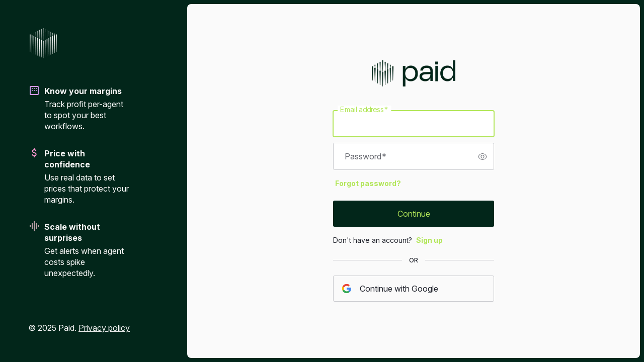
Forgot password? (368, 183)
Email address (364, 110)
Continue (414, 214)
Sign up (429, 240)
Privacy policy (104, 328)
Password (366, 156)
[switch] (482, 156)
